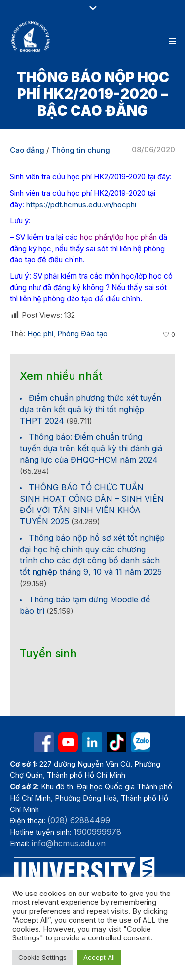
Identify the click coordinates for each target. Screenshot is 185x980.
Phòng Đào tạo (82, 333)
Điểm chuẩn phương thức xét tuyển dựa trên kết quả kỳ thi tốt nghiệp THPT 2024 (91, 409)
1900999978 (97, 832)
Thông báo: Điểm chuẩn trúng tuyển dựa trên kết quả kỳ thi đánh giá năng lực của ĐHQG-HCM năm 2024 (91, 448)
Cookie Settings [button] (42, 957)
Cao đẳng (27, 150)
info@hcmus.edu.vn (69, 843)
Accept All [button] (99, 957)
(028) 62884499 (79, 820)
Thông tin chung (81, 150)
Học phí (40, 333)
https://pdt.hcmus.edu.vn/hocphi (81, 204)
